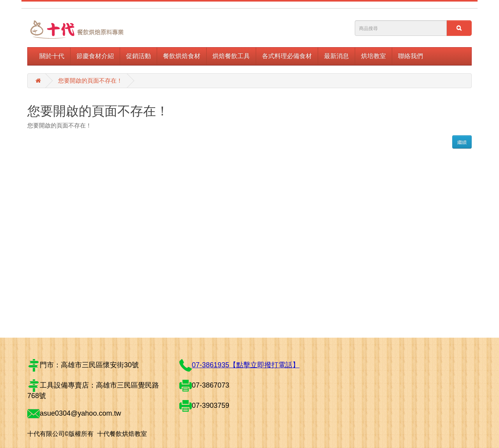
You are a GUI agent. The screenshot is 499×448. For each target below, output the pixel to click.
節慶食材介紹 (95, 56)
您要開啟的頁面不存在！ (90, 81)
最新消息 (336, 56)
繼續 (462, 142)
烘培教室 (373, 56)
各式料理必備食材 (287, 56)
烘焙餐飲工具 (231, 56)
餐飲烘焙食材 (182, 56)
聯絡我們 (411, 56)
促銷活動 (138, 56)
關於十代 (52, 56)
